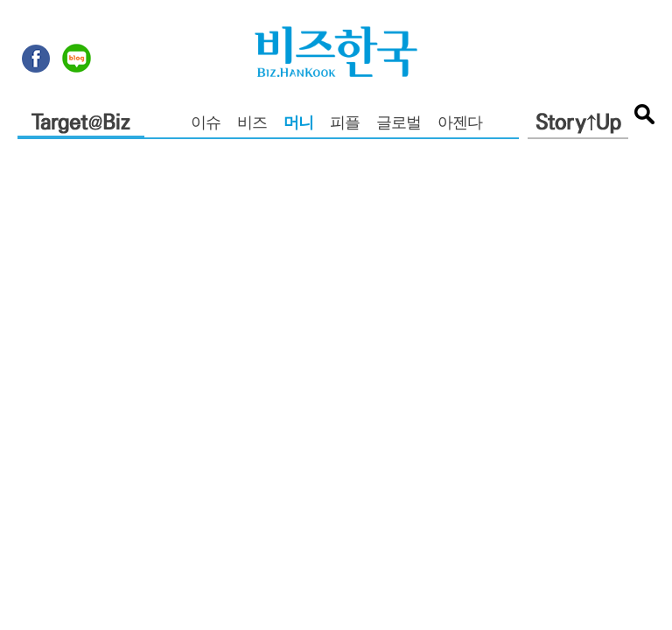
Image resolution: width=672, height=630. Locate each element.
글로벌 (399, 124)
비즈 (252, 124)
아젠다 (460, 124)
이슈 (206, 124)
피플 (345, 124)
